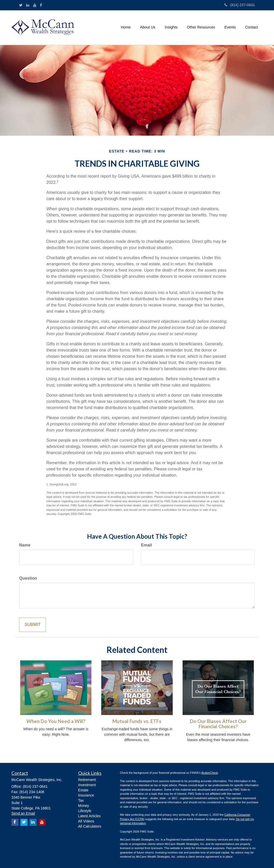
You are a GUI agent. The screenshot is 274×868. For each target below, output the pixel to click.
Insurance (86, 795)
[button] (148, 27)
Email (146, 545)
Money (84, 806)
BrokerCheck (210, 773)
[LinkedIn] (28, 5)
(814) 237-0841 (240, 5)
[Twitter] (21, 5)
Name (25, 545)
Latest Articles (89, 816)
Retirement (87, 780)
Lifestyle (85, 811)
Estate (83, 790)
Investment (87, 785)
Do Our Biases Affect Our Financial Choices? (218, 724)
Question (28, 578)
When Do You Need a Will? (56, 721)
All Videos (86, 821)
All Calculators (90, 826)
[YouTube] (35, 5)
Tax (81, 800)
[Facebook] (41, 5)
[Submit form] (33, 625)
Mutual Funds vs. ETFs (137, 721)
